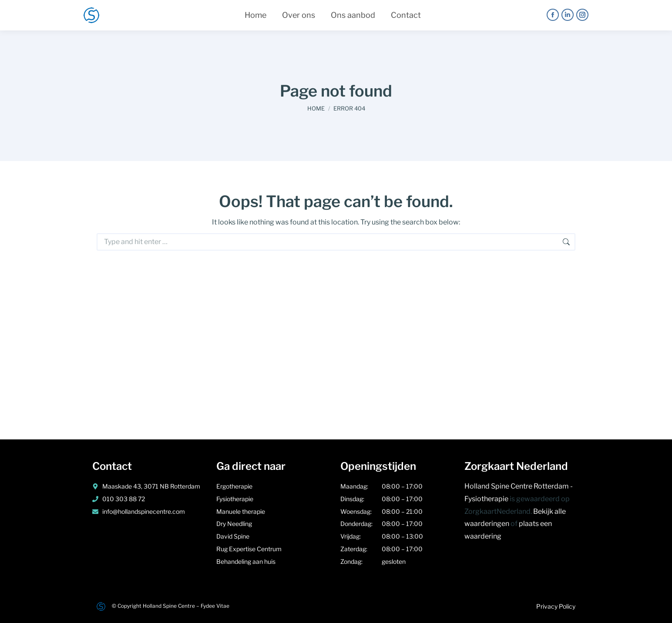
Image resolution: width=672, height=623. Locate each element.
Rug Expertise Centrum (249, 549)
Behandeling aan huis (246, 561)
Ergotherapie (234, 486)
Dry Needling (235, 524)
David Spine (233, 536)
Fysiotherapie (235, 499)
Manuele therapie (241, 511)
